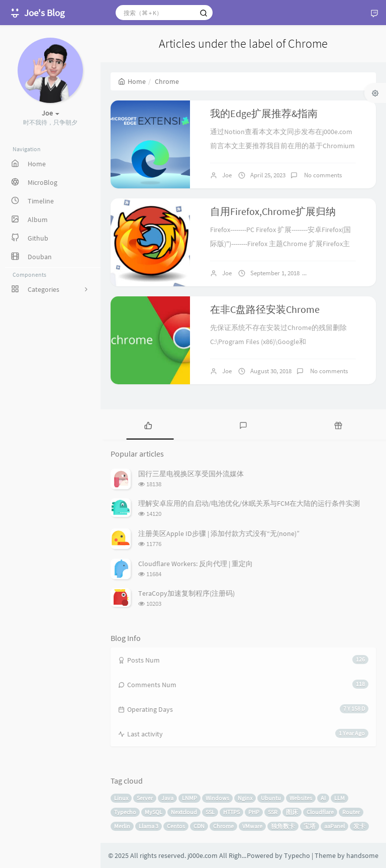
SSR (273, 812)
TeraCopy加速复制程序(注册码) (186, 593)
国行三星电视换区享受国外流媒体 (191, 474)
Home (132, 81)
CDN (199, 826)
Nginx (245, 798)
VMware (252, 826)
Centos (176, 826)
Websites (301, 798)
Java (167, 798)
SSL (210, 812)
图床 (292, 812)
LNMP (189, 798)
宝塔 (310, 826)
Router (351, 812)
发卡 (359, 826)
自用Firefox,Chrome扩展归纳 (273, 211)
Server (145, 798)
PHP (254, 812)
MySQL (154, 812)
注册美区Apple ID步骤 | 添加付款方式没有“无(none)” (219, 533)
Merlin (122, 826)
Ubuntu (271, 798)
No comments (322, 175)
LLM (340, 798)
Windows (217, 798)
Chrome (223, 826)
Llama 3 (149, 826)
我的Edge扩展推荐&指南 (264, 113)
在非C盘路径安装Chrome (265, 309)
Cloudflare (320, 812)
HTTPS (231, 812)
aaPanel (334, 826)
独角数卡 (283, 826)
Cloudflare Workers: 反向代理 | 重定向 (196, 564)
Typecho (125, 812)
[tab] (148, 424)
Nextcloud (184, 812)
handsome (362, 855)
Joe (227, 175)
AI (323, 798)
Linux (121, 798)
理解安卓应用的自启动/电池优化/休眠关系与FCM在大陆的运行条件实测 (249, 503)
